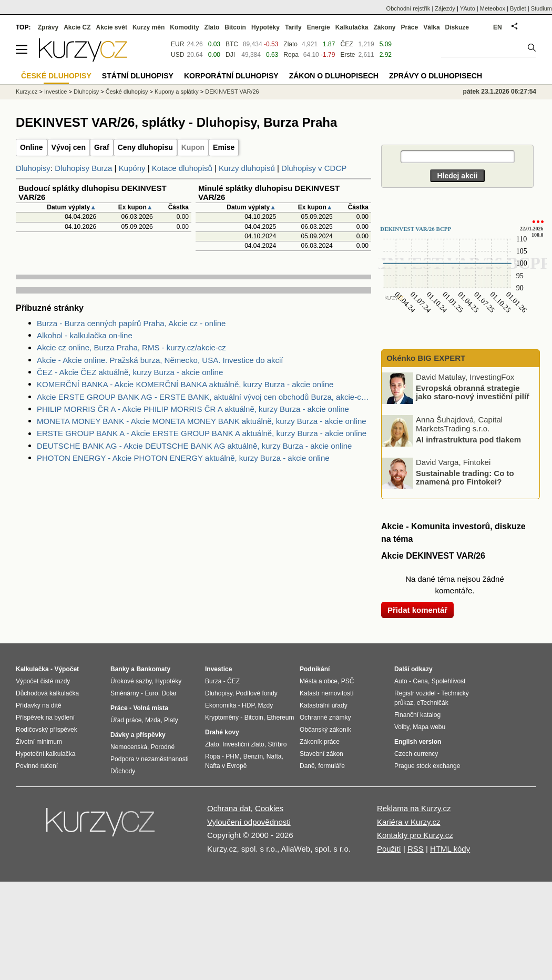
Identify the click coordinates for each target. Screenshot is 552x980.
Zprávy (48, 27)
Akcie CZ (77, 27)
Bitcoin (235, 27)
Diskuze (457, 27)
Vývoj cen (69, 147)
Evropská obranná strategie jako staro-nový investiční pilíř (473, 392)
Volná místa (150, 708)
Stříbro (277, 744)
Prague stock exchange (427, 766)
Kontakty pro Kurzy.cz (415, 835)
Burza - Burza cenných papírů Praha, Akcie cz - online (131, 323)
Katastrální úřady (324, 705)
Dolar (169, 693)
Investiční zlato (243, 744)
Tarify (293, 27)
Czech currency (416, 754)
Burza (213, 681)
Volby (402, 727)
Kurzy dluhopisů (247, 168)
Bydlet (518, 8)
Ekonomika (221, 705)
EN (498, 27)
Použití (389, 849)
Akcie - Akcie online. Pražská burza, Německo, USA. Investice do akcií (160, 360)
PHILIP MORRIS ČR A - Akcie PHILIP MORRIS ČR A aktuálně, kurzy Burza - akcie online (193, 409)
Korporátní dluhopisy (231, 76)
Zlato (290, 44)
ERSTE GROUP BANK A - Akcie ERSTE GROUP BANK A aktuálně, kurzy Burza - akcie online (202, 433)
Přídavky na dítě (39, 705)
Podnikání (315, 669)
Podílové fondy (256, 693)
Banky (120, 669)
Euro (151, 693)
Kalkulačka (352, 27)
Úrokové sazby (131, 681)
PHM (233, 756)
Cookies (269, 808)
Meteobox (493, 8)
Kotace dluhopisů (182, 168)
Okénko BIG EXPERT (425, 358)
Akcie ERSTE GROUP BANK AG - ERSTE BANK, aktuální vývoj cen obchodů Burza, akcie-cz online (204, 397)
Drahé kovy (222, 732)
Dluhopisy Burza (83, 168)
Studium (541, 8)
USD (177, 55)
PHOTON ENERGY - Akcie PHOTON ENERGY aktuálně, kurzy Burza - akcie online (183, 458)
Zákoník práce (320, 742)
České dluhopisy (127, 92)
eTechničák (433, 703)
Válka (431, 27)
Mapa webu (429, 727)
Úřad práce (126, 720)
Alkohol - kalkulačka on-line (85, 335)
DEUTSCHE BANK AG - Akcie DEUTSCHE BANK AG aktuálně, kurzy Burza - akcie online (194, 446)
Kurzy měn (149, 27)
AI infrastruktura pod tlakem (468, 439)
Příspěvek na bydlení (45, 718)
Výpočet (67, 669)
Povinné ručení (37, 766)
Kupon (193, 147)
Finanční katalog (417, 715)
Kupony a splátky (177, 92)
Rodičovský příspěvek (47, 730)
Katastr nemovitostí (327, 693)
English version (418, 742)
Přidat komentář (417, 610)
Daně (307, 766)
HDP (248, 705)
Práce (410, 27)
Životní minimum (39, 742)
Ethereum (280, 718)
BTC (232, 44)
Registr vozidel (415, 693)
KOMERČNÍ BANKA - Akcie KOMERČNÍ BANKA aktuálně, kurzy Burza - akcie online (185, 384)
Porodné (163, 747)
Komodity (184, 27)
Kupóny (132, 168)
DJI (230, 55)
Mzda (153, 720)
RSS (416, 849)
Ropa (291, 55)
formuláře (331, 766)
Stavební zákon (321, 754)
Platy (171, 720)
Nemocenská (129, 747)
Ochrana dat (229, 808)
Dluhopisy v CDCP (314, 168)
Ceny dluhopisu (145, 147)
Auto (401, 681)
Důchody (123, 771)
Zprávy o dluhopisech (436, 76)
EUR (177, 44)
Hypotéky (265, 27)
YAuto (468, 8)
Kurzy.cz (27, 92)
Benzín (253, 756)
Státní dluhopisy (138, 76)
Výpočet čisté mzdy (43, 681)
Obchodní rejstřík (408, 8)
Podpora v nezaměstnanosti (150, 759)
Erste (347, 55)
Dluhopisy (33, 168)
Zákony (384, 27)
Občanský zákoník (325, 730)
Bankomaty (153, 669)
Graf (102, 147)
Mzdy (266, 705)
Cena (420, 681)
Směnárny (125, 693)
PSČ (348, 681)
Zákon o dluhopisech (334, 76)
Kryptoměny (222, 718)
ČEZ (346, 44)
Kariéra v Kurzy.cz (409, 822)
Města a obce (319, 681)
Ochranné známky (325, 718)
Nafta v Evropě (226, 766)
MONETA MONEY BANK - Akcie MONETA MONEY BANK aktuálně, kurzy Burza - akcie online (202, 421)
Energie (319, 27)
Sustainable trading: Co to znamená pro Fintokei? (465, 477)
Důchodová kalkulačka (47, 693)
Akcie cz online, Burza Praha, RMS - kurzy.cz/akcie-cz (131, 347)
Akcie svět (112, 27)
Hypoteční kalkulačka (45, 754)
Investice (55, 92)
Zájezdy (445, 8)
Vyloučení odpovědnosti (249, 822)
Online (32, 147)
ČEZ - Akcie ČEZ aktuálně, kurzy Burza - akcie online (130, 372)
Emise (224, 147)
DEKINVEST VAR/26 (232, 92)
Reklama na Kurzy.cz (414, 808)
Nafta (274, 756)
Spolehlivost (449, 681)
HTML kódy (450, 849)
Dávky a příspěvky (138, 735)
